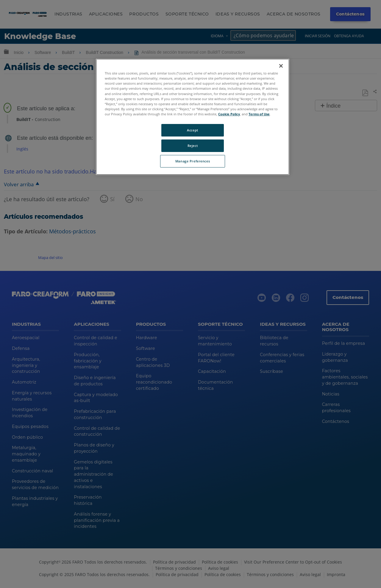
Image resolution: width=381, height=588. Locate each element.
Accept (192, 130)
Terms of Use (259, 114)
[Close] (281, 66)
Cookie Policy (229, 114)
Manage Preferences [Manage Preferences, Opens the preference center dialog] (193, 161)
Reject (193, 146)
